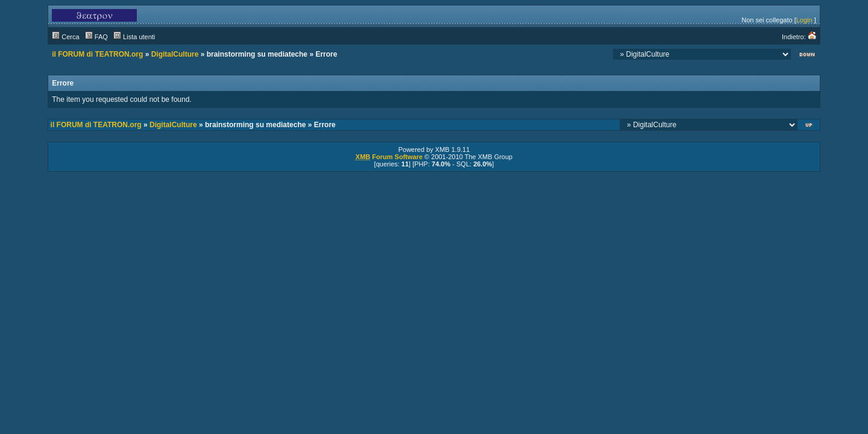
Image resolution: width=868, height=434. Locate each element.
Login (804, 20)
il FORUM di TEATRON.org (97, 54)
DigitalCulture (175, 54)
